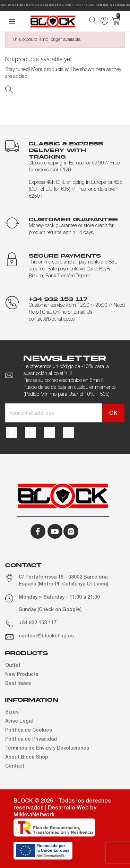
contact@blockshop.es (46, 636)
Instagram (50, 432)
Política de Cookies (29, 730)
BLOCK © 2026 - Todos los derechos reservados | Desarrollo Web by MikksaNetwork (62, 808)
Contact (15, 766)
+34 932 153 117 (38, 623)
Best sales (18, 684)
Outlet (13, 666)
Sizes (12, 712)
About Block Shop (27, 757)
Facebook (11, 432)
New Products (22, 675)
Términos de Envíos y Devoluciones (47, 748)
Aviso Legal (19, 721)
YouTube (31, 432)
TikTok (68, 432)
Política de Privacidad (31, 739)
